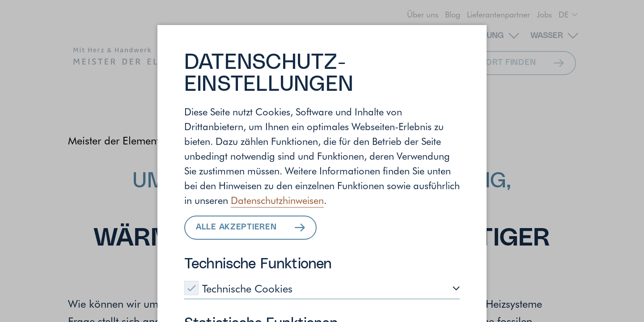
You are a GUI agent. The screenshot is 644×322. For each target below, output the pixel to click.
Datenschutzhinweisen (277, 200)
